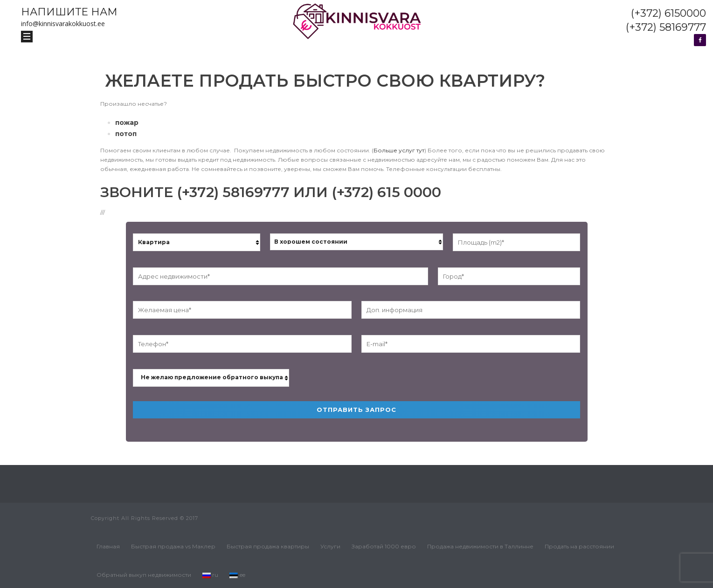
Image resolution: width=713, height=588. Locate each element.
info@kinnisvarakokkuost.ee (63, 24)
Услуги (330, 546)
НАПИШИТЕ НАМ (69, 12)
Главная (108, 546)
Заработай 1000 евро (384, 546)
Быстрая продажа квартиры (268, 546)
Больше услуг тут (399, 150)
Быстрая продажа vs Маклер (173, 546)
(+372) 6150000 (668, 13)
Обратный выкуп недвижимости (144, 575)
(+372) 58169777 (666, 27)
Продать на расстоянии (579, 546)
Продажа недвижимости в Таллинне (480, 546)
